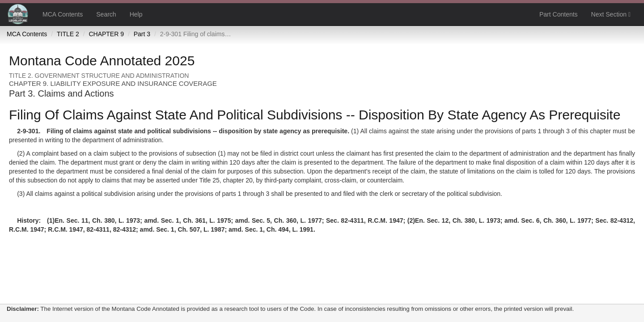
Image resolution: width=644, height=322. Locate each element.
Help (136, 14)
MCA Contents (63, 14)
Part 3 (142, 34)
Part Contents (559, 14)
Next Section (611, 14)
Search (106, 14)
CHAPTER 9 (106, 34)
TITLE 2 (68, 34)
